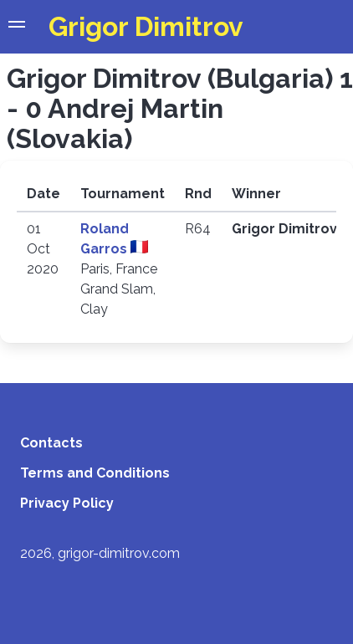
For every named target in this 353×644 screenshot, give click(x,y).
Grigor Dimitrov (146, 26)
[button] (17, 27)
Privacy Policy (67, 503)
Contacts (51, 443)
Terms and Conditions (95, 473)
